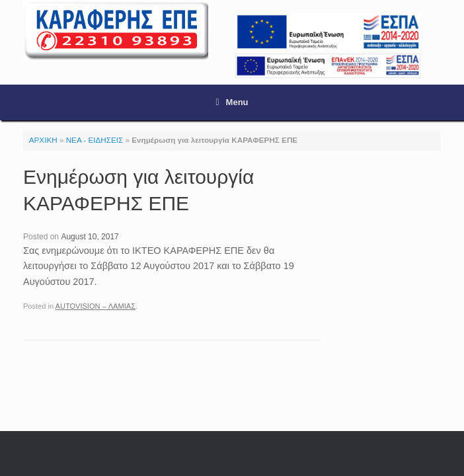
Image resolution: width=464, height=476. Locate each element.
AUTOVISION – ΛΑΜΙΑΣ (96, 306)
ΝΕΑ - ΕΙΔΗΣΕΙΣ (95, 140)
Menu (232, 102)
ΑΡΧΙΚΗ (43, 140)
